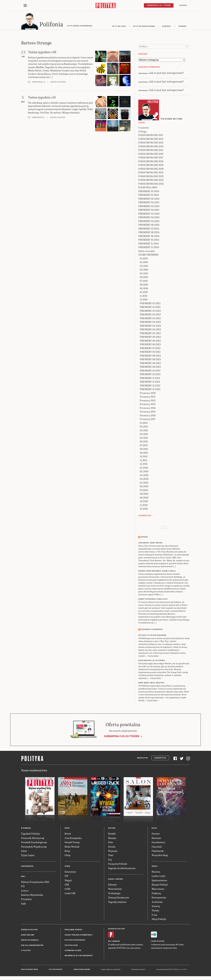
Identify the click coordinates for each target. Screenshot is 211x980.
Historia (156, 872)
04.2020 (144, 479)
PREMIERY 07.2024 (149, 229)
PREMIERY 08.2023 (150, 360)
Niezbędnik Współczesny (34, 847)
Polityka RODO (71, 946)
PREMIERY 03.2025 (149, 210)
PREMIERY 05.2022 (150, 334)
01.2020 (144, 468)
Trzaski (144, 537)
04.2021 (144, 435)
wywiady (183, 27)
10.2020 (144, 502)
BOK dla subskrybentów (32, 946)
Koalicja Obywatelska (32, 895)
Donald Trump (72, 843)
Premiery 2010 (148, 393)
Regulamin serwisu (73, 930)
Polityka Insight (56, 970)
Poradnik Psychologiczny (34, 843)
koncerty (167, 27)
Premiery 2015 (148, 412)
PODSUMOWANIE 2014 (151, 147)
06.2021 (144, 442)
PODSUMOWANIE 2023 (151, 180)
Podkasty (156, 894)
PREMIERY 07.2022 (150, 349)
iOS (109, 942)
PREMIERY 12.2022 (150, 386)
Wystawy (113, 851)
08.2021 (144, 449)
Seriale (112, 847)
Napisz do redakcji (30, 941)
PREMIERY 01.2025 (149, 195)
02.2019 (144, 263)
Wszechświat (115, 889)
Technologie (114, 894)
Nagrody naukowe (117, 902)
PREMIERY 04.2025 (149, 218)
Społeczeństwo (159, 881)
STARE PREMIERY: (149, 255)
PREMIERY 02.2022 (150, 311)
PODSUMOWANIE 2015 (151, 151)
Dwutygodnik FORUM (29, 970)
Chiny (68, 856)
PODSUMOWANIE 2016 (151, 154)
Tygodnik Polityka (30, 834)
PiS (23, 887)
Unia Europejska (73, 838)
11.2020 (144, 505)
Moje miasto (158, 889)
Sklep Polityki (159, 919)
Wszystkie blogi (160, 856)
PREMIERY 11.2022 (150, 378)
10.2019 (144, 293)
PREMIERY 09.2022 (150, 363)
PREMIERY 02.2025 (149, 203)
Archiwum (157, 902)
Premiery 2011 (148, 397)
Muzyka (112, 838)
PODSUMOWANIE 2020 (151, 169)
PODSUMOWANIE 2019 (151, 166)
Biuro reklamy (28, 935)
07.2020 (144, 491)
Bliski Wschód (72, 847)
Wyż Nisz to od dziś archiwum (152, 636)
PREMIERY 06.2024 (149, 225)
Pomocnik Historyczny (33, 838)
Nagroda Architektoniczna (122, 869)
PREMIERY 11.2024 (149, 244)
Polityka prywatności (75, 941)
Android (116, 942)
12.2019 (144, 300)
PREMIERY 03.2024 (149, 207)
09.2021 (144, 453)
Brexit (68, 834)
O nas (154, 915)
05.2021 (144, 438)
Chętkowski (158, 851)
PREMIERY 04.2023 (150, 330)
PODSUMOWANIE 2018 (151, 162)
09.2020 (144, 498)
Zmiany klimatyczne (119, 898)
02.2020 (144, 472)
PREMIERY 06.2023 (150, 345)
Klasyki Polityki (160, 885)
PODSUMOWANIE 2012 (151, 139)
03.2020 (144, 476)
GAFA (68, 889)
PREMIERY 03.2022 (150, 319)
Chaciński (157, 847)
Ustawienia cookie (73, 951)
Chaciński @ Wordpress (152, 630)
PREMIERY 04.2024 (149, 214)
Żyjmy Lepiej (28, 856)
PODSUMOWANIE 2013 (151, 143)
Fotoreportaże (159, 898)
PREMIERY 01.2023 (150, 307)
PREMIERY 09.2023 (150, 367)
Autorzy (156, 907)
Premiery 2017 (148, 420)
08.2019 (144, 285)
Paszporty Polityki (118, 864)
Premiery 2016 (148, 416)
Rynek (67, 867)
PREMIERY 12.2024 (149, 248)
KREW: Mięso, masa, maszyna (151, 683)
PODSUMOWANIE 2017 (151, 158)
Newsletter (142, 758)
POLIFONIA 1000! (148, 188)
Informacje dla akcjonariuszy (79, 956)
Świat (67, 829)
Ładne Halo (117, 970)
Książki (112, 834)
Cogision (109, 970)
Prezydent (26, 900)
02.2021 (144, 427)
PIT (66, 876)
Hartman (156, 838)
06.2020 (144, 487)
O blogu (142, 132)
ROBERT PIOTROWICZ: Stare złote (153, 600)
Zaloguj (183, 5)
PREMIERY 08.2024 (149, 233)
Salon (24, 851)
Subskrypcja (160, 758)
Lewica (25, 891)
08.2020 (144, 494)
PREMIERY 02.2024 (149, 199)
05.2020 (144, 483)
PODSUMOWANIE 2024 (151, 184)
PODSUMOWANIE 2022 (151, 177)
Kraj (23, 877)
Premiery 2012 (148, 401)
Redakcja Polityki (29, 930)
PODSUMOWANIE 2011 (151, 136)
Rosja (67, 851)
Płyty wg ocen (119, 27)
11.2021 (144, 461)
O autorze (144, 128)
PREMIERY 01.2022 (150, 304)
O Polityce (26, 951)
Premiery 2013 (148, 405)
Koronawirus (27, 867)
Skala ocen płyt (147, 251)
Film (111, 843)
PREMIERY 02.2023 (150, 315)
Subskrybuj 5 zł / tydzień (159, 5)
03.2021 (144, 431)
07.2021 (144, 446)
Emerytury (70, 872)
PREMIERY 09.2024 (149, 236)
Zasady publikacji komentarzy (79, 935)
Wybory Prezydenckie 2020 (35, 882)
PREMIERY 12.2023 (150, 390)
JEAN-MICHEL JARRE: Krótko (150, 543)
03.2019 (144, 266)
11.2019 (144, 296)
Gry (110, 860)
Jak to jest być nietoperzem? (166, 73)
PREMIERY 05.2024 (149, 221)
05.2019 (144, 274)
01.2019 (144, 259)
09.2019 (144, 289)
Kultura (112, 829)
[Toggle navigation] (25, 6)
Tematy (155, 911)
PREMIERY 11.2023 (150, 382)
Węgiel (68, 881)
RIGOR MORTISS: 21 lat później (152, 661)
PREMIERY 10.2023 (150, 375)
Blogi (154, 829)
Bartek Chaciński (58, 83)
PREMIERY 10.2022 (150, 371)
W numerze (26, 829)
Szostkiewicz (158, 843)
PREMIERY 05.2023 (150, 337)
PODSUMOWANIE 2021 (151, 173)
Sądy (24, 904)
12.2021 (144, 464)
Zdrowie (112, 885)
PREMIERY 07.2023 (150, 352)
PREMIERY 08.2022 (150, 356)
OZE (67, 885)
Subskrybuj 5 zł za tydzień (122, 737)
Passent (156, 834)
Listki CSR (70, 894)
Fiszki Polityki (158, 942)
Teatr (111, 856)
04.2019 (144, 270)
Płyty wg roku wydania (144, 27)
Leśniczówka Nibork (82, 970)
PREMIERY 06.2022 (150, 341)
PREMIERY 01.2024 (149, 192)
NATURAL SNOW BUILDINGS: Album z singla (157, 571)
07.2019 (144, 281)
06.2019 (144, 278)
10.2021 (144, 457)
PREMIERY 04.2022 (150, 326)
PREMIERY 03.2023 (150, 322)
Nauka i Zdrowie (116, 880)
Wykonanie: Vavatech (138, 970)
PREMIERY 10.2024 (149, 240)
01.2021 (144, 423)
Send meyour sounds (164, 528)
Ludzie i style (158, 876)
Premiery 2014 (148, 408)
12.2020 (144, 509)
